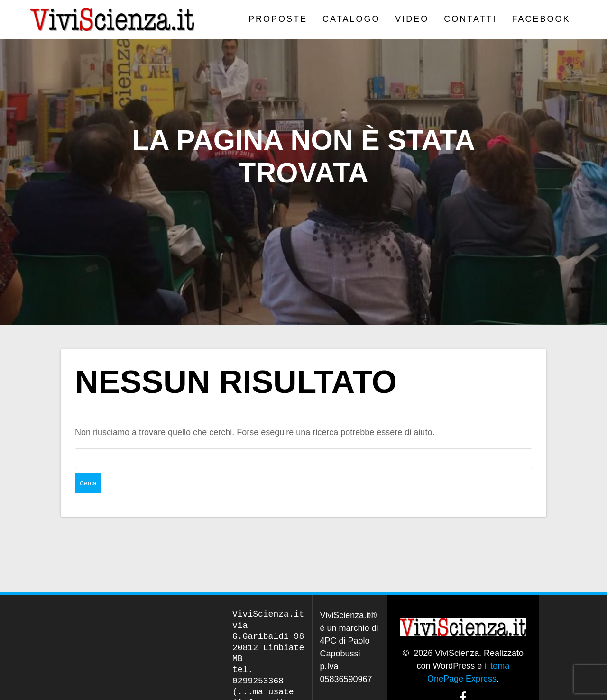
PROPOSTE (278, 19)
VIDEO (412, 19)
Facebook (541, 19)
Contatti (470, 19)
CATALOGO (351, 19)
